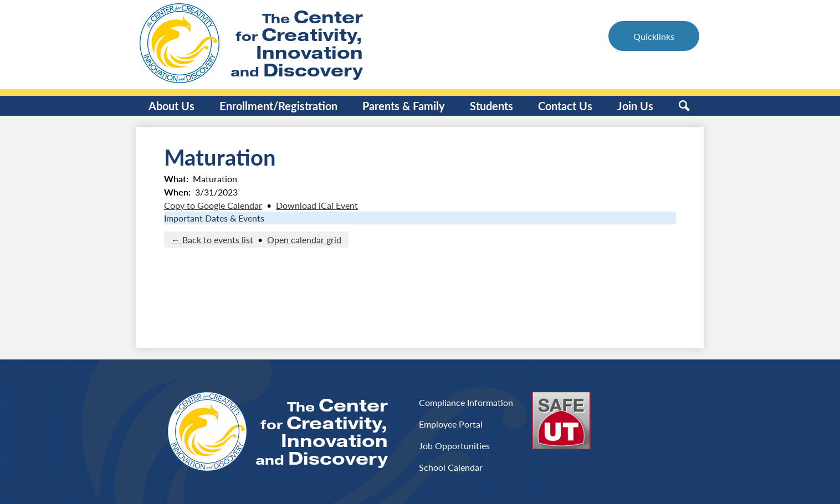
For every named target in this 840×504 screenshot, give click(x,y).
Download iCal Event (317, 205)
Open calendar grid (304, 240)
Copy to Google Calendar (213, 205)
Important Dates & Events (214, 218)
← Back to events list (212, 240)
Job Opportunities (454, 446)
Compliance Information (466, 402)
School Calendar (451, 467)
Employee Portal (451, 424)
